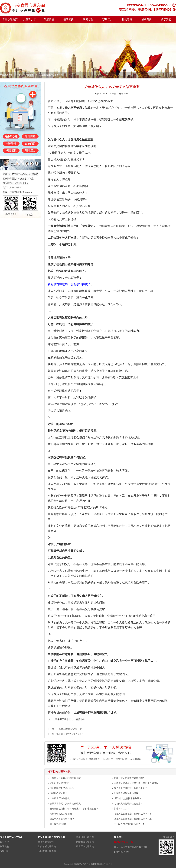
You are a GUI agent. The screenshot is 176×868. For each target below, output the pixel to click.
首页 (19, 75)
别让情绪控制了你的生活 (62, 788)
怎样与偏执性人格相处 (61, 814)
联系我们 (4, 847)
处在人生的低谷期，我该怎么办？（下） (134, 814)
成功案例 (147, 19)
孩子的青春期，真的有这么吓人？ (66, 804)
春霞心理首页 (10, 19)
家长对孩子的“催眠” (59, 783)
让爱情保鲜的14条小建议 (126, 793)
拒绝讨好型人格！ (59, 793)
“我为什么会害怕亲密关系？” (69, 734)
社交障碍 (127, 19)
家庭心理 (88, 19)
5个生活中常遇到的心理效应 (69, 729)
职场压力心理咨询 (85, 847)
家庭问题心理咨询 (85, 837)
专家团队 (4, 851)
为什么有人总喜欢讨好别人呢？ (129, 778)
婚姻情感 (49, 19)
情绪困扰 (68, 19)
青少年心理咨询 (46, 842)
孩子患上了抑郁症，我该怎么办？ (130, 788)
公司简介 (4, 842)
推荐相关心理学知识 (59, 772)
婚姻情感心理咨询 (47, 847)
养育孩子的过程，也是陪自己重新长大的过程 (136, 783)
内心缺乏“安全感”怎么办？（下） (130, 824)
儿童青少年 (29, 19)
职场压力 (108, 19)
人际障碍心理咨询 (47, 851)
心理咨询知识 (31, 75)
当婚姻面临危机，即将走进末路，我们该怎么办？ (74, 809)
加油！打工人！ (122, 809)
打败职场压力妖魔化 (60, 799)
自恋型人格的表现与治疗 (62, 819)
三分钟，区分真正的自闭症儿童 (65, 778)
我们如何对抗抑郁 (59, 824)
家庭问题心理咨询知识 (52, 75)
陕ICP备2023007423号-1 (102, 864)
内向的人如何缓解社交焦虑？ (128, 804)
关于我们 (166, 19)
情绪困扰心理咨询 (85, 842)
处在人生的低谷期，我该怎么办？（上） (134, 819)
